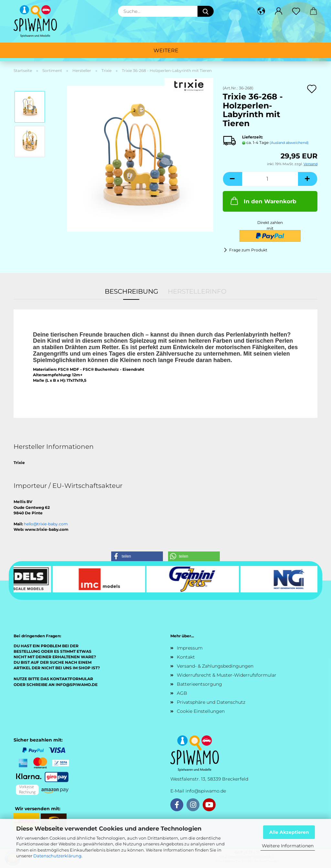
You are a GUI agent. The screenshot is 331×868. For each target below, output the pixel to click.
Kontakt (186, 657)
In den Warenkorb (263, 201)
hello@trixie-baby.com (46, 524)
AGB (182, 693)
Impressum (190, 648)
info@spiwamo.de (206, 791)
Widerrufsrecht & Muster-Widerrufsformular (227, 675)
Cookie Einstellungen (201, 711)
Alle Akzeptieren (289, 832)
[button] (261, 11)
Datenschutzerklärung (57, 856)
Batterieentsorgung (199, 684)
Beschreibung (131, 291)
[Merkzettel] (296, 11)
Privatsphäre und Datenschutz (211, 702)
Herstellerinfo (197, 291)
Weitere (166, 50)
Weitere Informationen (288, 846)
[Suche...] (206, 11)
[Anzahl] (270, 179)
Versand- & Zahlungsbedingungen (215, 666)
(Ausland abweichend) (289, 143)
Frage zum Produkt (248, 250)
